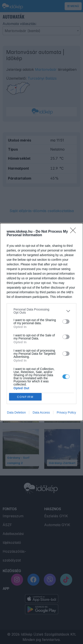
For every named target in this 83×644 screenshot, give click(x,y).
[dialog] (41, 322)
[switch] (66, 322)
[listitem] (41, 311)
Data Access (41, 412)
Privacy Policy (66, 412)
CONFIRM (25, 397)
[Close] (74, 232)
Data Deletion (16, 412)
